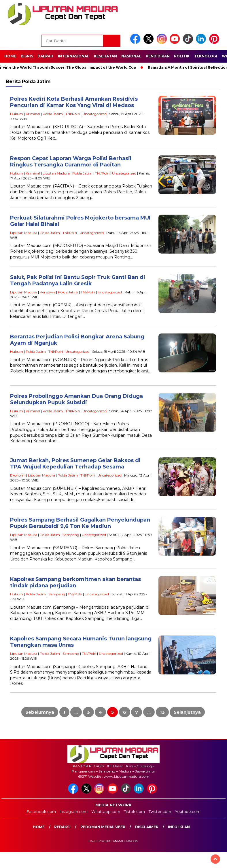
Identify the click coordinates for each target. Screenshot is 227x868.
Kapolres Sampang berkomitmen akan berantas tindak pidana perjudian (75, 583)
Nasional (131, 56)
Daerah (45, 56)
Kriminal (33, 114)
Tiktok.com (134, 811)
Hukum (17, 114)
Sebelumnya (40, 712)
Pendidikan (158, 56)
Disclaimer (147, 827)
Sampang (71, 535)
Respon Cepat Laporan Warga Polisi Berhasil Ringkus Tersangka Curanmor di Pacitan (71, 162)
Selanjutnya (187, 712)
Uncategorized (94, 114)
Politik (182, 56)
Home (10, 56)
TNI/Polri (73, 114)
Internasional (74, 56)
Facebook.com (41, 811)
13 (162, 712)
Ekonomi (18, 475)
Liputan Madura (56, 173)
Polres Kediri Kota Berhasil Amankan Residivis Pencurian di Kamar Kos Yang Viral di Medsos (74, 102)
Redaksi (62, 827)
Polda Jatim (53, 114)
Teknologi (206, 56)
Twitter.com (160, 811)
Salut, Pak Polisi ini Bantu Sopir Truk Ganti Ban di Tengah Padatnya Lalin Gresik (78, 281)
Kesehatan (105, 56)
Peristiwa (48, 292)
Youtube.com (188, 811)
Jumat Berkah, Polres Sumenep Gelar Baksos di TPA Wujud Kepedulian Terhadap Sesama (75, 464)
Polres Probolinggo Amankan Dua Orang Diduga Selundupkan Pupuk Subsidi (76, 399)
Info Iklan (179, 827)
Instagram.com (74, 811)
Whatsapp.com (106, 811)
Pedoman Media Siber (103, 827)
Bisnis (27, 56)
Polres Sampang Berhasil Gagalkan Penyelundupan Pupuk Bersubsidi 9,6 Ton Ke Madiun (80, 523)
